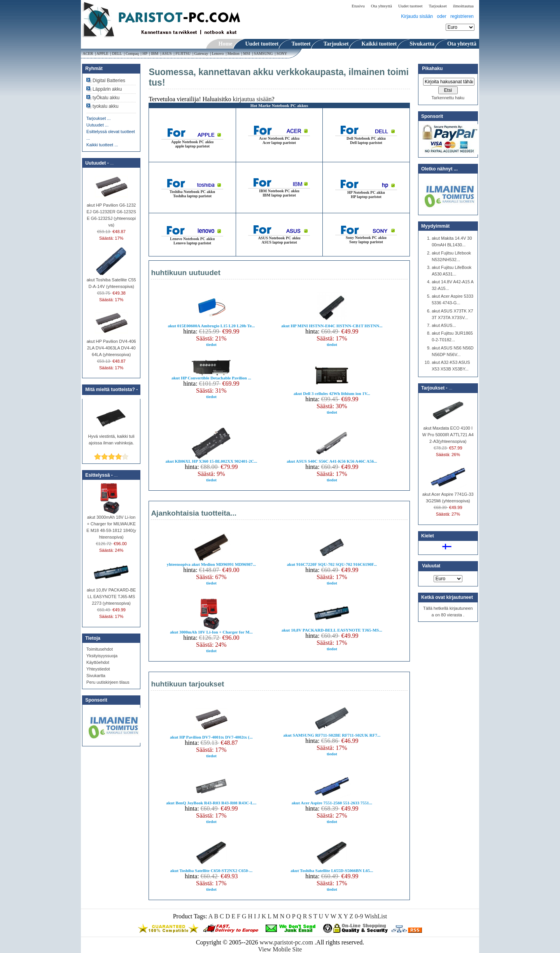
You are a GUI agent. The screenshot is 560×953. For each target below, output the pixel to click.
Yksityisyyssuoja (102, 656)
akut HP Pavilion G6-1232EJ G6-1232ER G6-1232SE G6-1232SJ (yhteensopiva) (111, 213)
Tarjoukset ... (98, 118)
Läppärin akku (107, 89)
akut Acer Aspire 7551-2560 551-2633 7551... (332, 803)
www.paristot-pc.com (287, 942)
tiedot (211, 344)
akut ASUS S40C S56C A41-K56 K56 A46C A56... (332, 461)
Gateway (201, 54)
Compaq (132, 54)
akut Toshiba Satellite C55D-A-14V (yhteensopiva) (111, 281)
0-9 (359, 916)
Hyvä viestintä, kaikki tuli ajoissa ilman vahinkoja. (111, 437)
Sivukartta (96, 676)
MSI (247, 54)
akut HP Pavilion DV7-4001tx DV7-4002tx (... (211, 737)
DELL (117, 54)
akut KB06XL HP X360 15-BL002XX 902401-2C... (211, 461)
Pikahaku (432, 68)
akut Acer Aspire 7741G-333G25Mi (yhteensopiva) (448, 495)
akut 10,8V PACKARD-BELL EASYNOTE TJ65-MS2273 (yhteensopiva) (111, 594)
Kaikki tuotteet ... (102, 145)
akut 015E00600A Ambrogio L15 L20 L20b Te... (211, 326)
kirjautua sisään (252, 99)
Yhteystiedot (98, 669)
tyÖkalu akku (106, 98)
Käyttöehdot (98, 662)
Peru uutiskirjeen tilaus (108, 682)
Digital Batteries (109, 81)
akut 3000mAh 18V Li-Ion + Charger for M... (211, 632)
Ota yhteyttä (381, 6)
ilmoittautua (463, 6)
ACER (87, 54)
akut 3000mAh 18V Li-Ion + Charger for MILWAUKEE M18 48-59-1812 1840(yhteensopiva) (111, 525)
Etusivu (358, 6)
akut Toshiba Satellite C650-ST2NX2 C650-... (211, 871)
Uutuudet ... (97, 125)
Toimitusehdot (100, 649)
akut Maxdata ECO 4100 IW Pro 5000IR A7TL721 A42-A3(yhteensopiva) (448, 432)
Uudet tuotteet (410, 6)
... (112, 163)
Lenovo (218, 54)
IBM (155, 54)
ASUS (167, 54)
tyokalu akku (106, 106)
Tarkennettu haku (448, 98)
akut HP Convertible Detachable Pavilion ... (211, 378)
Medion (233, 54)
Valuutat (431, 566)
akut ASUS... (444, 325)
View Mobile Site (280, 949)
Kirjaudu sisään (417, 16)
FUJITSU (183, 54)
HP (145, 54)
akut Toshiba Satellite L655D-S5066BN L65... (332, 871)
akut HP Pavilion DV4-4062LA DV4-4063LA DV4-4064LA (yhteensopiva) (111, 346)
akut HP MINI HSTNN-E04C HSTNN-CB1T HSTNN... (332, 326)
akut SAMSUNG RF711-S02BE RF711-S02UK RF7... (332, 735)
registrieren (462, 16)
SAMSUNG (263, 54)
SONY (282, 54)
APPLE (102, 54)
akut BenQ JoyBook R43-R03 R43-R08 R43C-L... (211, 803)
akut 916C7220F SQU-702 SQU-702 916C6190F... (332, 564)
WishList (376, 916)
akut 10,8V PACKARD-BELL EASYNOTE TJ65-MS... (332, 630)
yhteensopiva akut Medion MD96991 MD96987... (211, 564)
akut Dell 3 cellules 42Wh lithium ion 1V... (332, 393)
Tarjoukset (438, 6)
